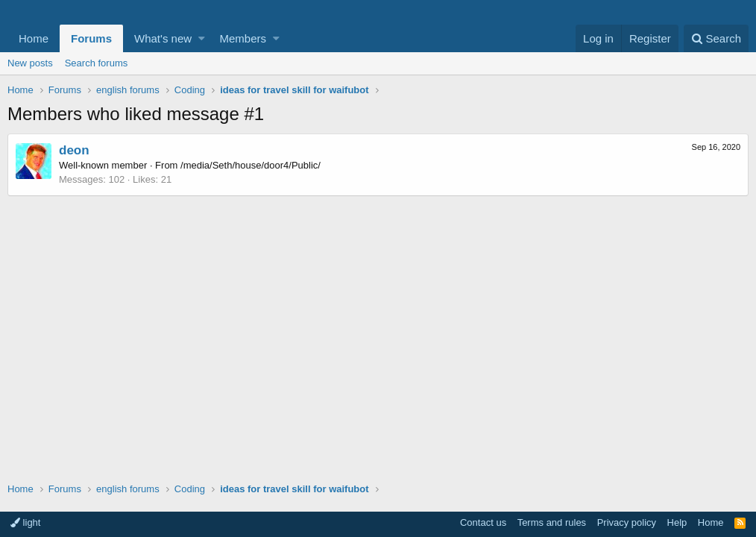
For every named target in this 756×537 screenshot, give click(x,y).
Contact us (483, 522)
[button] (202, 38)
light (25, 522)
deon (74, 150)
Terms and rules (552, 522)
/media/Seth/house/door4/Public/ (251, 165)
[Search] (716, 38)
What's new (163, 38)
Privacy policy (627, 522)
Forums (91, 38)
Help (677, 522)
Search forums (97, 63)
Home (34, 38)
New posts (30, 63)
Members (243, 38)
